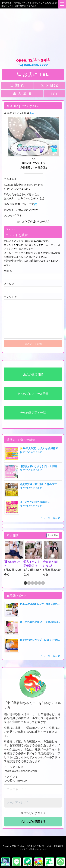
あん (32, 113)
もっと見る (53, 535)
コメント (10, 297)
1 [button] (25, 583)
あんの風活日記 (33, 374)
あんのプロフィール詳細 (33, 394)
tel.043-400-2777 (33, 65)
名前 (8, 271)
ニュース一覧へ (50, 518)
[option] (14, 559)
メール (9, 284)
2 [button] (29, 583)
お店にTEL (33, 74)
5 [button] (39, 583)
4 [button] (36, 583)
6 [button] (43, 583)
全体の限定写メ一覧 (33, 413)
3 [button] (32, 583)
